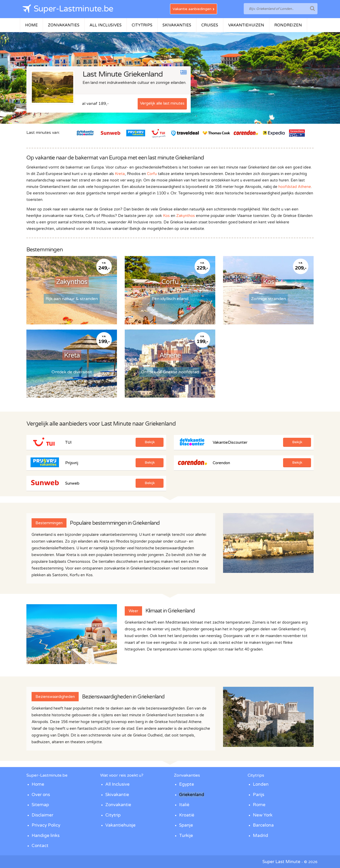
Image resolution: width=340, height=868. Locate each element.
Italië (184, 805)
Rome (259, 805)
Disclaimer (42, 815)
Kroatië (187, 815)
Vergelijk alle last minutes (162, 103)
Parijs (258, 795)
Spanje (186, 825)
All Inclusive (117, 784)
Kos (166, 216)
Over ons (41, 795)
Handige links (46, 836)
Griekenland (192, 795)
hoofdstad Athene (295, 187)
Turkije (186, 836)
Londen (261, 784)
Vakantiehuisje (120, 825)
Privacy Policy (46, 825)
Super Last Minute (281, 862)
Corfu (152, 174)
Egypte (187, 784)
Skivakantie (117, 795)
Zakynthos (186, 216)
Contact (40, 846)
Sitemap (40, 805)
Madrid (260, 836)
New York (263, 815)
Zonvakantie (118, 805)
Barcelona (263, 825)
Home (38, 784)
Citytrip (113, 815)
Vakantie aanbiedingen (194, 9)
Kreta (120, 174)
